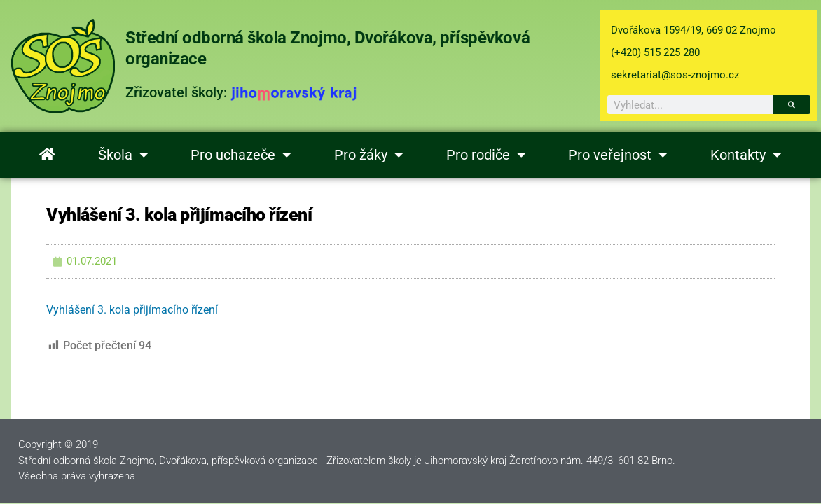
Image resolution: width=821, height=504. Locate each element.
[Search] (792, 105)
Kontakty (746, 155)
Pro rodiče (486, 155)
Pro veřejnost (618, 155)
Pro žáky (369, 155)
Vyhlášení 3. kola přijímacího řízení (132, 310)
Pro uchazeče (241, 155)
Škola (123, 155)
